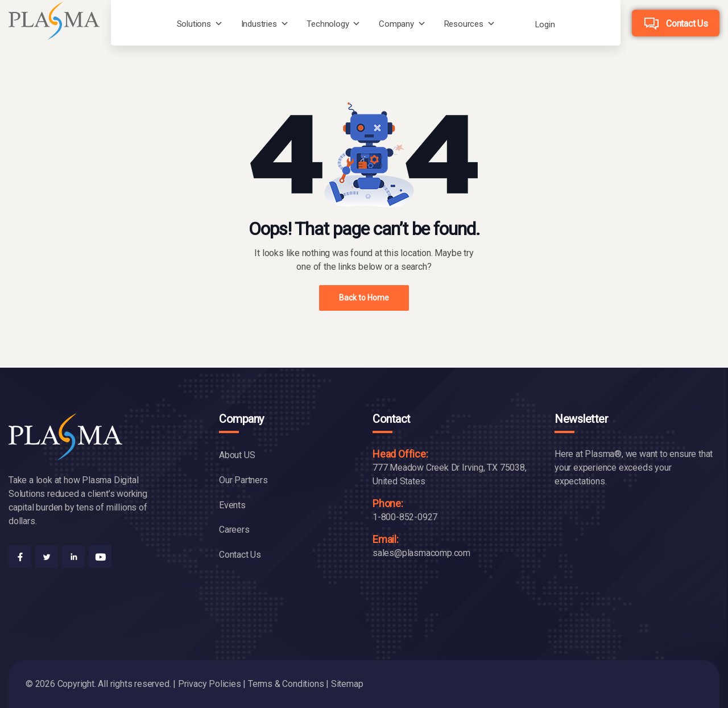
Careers (234, 530)
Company (396, 24)
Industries (259, 24)
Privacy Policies (210, 684)
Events (232, 505)
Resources (464, 24)
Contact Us (687, 24)
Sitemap (347, 684)
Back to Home (364, 298)
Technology (328, 24)
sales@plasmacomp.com (421, 553)
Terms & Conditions (286, 684)
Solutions (194, 24)
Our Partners (243, 480)
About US (237, 455)
